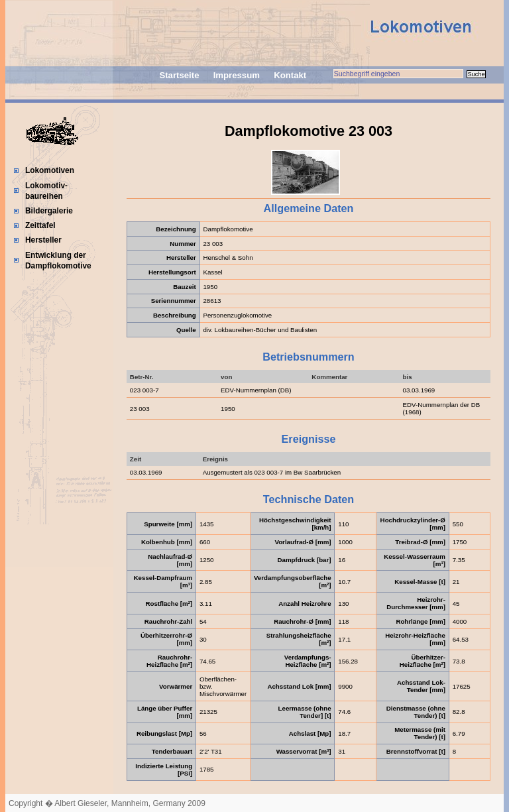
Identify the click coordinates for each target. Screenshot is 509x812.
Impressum (237, 75)
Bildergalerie (49, 211)
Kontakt (290, 75)
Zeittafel (40, 225)
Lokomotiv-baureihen (46, 191)
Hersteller (43, 240)
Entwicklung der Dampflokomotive (58, 261)
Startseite (179, 75)
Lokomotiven (50, 170)
